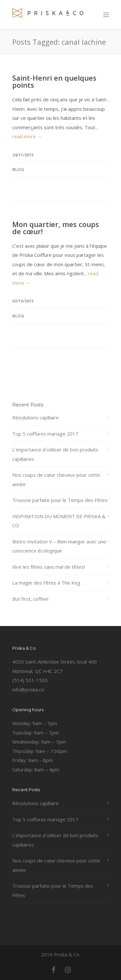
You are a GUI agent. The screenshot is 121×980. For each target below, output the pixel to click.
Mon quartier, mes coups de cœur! (56, 228)
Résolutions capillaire (35, 417)
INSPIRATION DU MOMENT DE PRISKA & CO (59, 521)
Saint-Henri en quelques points (54, 81)
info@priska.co (28, 689)
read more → (27, 136)
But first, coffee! (30, 599)
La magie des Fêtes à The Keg (46, 583)
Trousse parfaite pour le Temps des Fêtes (60, 500)
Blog (18, 169)
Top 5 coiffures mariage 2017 (45, 434)
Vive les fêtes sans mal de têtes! (49, 567)
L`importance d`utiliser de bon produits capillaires (55, 454)
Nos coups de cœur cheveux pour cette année (56, 479)
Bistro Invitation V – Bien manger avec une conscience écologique (59, 546)
